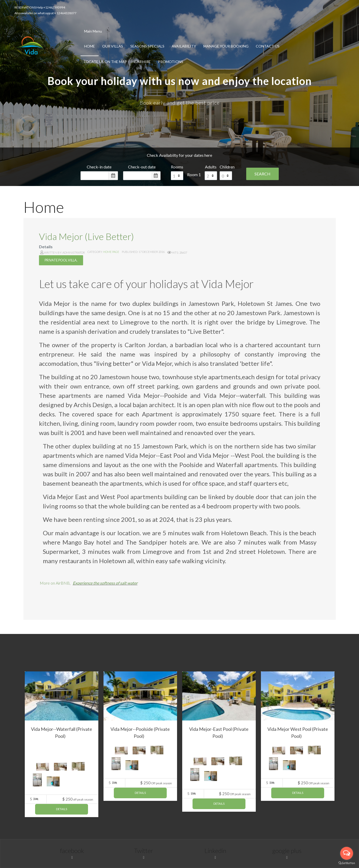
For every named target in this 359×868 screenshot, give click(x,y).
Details (62, 809)
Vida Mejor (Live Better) (86, 236)
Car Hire (142, 62)
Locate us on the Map (106, 62)
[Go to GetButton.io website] (347, 863)
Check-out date (142, 167)
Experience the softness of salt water (105, 583)
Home (90, 46)
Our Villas (113, 46)
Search (262, 174)
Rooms (177, 167)
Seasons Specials (147, 46)
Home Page (111, 252)
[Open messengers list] (347, 853)
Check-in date (99, 167)
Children (227, 167)
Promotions (171, 62)
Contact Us (268, 46)
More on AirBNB (55, 583)
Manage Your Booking (226, 46)
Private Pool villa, (61, 260)
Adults (211, 167)
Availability (184, 46)
